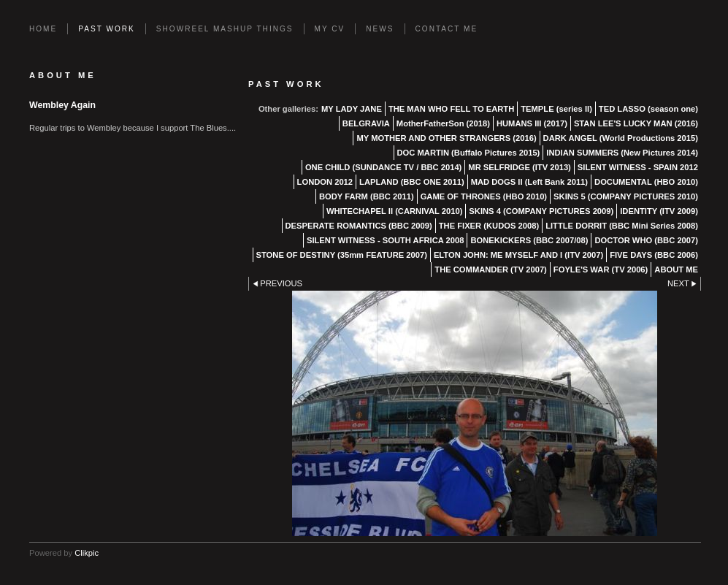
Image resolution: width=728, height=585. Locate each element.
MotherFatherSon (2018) (443, 123)
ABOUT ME (676, 269)
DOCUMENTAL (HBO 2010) (646, 182)
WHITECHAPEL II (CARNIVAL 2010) (394, 211)
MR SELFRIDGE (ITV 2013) (520, 167)
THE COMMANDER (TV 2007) (491, 269)
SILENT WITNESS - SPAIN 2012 (638, 167)
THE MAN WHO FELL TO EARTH (451, 109)
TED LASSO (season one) (648, 109)
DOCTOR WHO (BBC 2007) (646, 240)
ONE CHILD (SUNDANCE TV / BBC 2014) (383, 167)
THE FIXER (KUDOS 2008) (489, 226)
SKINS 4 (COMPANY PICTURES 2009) (541, 211)
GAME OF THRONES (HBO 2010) (484, 196)
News (380, 29)
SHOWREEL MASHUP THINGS (225, 29)
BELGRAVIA (366, 123)
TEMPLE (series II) (556, 109)
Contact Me (447, 29)
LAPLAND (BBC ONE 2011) (412, 182)
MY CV (330, 29)
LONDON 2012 (325, 182)
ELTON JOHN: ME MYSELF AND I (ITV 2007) (518, 255)
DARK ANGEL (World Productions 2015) (621, 138)
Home (43, 29)
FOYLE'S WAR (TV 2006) (601, 269)
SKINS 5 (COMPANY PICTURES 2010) (626, 196)
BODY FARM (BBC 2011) (367, 196)
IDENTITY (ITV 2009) (659, 211)
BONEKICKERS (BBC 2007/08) (529, 240)
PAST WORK (107, 29)
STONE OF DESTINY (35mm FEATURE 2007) (342, 255)
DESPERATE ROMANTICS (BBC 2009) (359, 226)
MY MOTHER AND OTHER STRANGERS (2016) (446, 138)
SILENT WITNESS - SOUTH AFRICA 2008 (385, 240)
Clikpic (87, 553)
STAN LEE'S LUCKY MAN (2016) (636, 123)
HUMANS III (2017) (532, 123)
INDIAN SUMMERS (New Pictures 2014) (622, 153)
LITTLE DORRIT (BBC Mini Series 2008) (622, 226)
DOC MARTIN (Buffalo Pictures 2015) (469, 153)
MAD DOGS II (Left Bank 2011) (529, 182)
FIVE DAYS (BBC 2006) (654, 255)
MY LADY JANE (352, 109)
